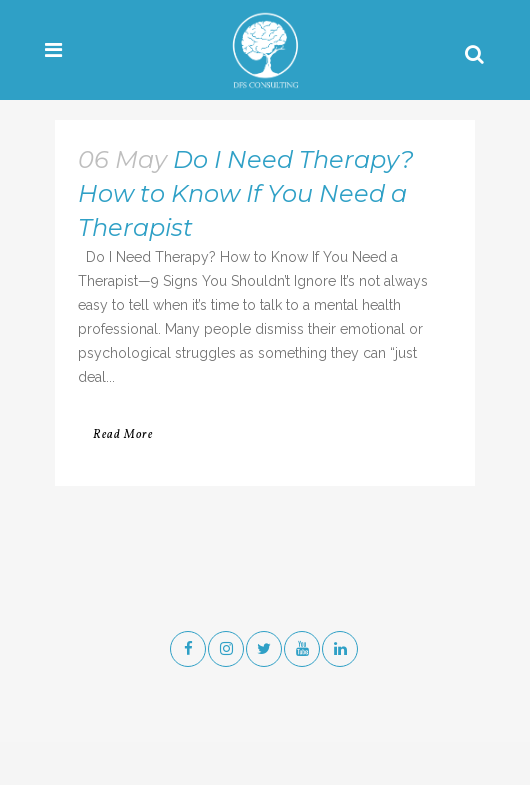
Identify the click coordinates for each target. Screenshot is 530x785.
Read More (123, 435)
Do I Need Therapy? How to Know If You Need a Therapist (246, 193)
